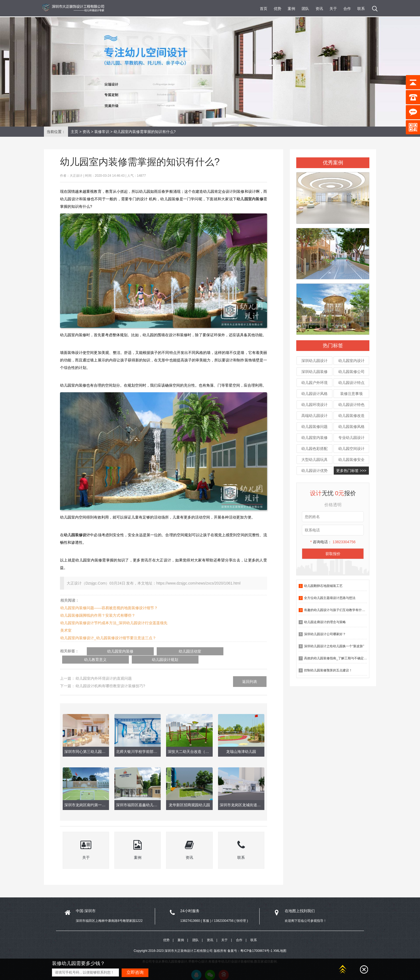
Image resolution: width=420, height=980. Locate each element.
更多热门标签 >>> (351, 471)
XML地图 (280, 944)
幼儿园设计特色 (351, 405)
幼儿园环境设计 (314, 405)
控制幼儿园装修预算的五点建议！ (328, 670)
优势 (277, 9)
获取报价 (333, 554)
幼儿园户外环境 (314, 383)
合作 (347, 9)
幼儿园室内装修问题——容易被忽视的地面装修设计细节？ (109, 608)
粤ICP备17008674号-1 (256, 944)
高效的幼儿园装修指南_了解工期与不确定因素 (337, 658)
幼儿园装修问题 (314, 427)
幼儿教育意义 (200, 651)
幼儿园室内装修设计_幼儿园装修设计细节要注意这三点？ (108, 638)
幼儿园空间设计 (351, 449)
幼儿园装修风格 (351, 427)
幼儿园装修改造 (351, 416)
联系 (361, 9)
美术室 (66, 630)
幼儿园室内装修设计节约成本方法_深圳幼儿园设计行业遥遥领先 (114, 623)
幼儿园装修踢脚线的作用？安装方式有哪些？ (98, 615)
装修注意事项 (351, 394)
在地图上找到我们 (300, 902)
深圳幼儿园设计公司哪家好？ (325, 634)
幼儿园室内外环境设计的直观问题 (104, 670)
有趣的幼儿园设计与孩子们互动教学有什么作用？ (339, 610)
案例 (291, 9)
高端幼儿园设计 (314, 416)
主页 (74, 132)
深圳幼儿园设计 (314, 361)
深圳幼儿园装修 (314, 372)
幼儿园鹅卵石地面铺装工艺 (323, 586)
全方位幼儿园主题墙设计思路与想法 (330, 598)
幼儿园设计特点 (351, 383)
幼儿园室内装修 (314, 438)
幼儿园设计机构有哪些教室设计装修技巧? (110, 678)
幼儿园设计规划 (245, 651)
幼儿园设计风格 (314, 394)
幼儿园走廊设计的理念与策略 (325, 622)
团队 (305, 9)
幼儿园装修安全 (351, 460)
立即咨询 (135, 972)
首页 (264, 9)
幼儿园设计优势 (314, 471)
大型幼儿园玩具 (314, 460)
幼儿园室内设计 (351, 361)
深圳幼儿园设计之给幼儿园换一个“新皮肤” (334, 646)
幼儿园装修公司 (351, 372)
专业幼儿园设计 (351, 438)
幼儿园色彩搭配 (314, 449)
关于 (333, 9)
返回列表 (250, 673)
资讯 (319, 9)
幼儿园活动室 (154, 651)
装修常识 (102, 132)
